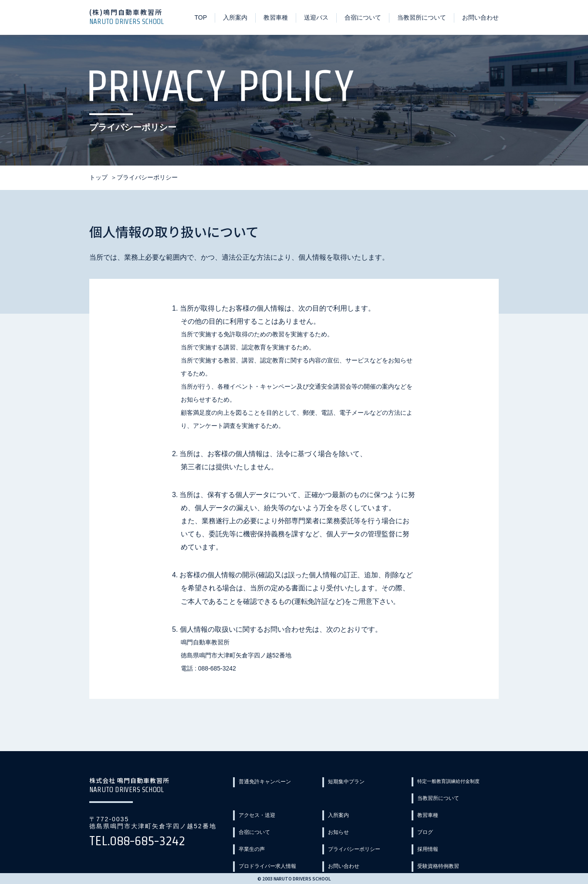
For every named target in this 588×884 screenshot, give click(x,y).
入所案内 (235, 17)
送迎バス (316, 17)
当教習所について (422, 17)
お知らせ (432, 813)
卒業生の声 (345, 829)
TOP (201, 17)
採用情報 (253, 844)
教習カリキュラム (355, 860)
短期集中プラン (351, 782)
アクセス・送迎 (351, 797)
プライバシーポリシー (450, 829)
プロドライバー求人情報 (364, 844)
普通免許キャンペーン (271, 782)
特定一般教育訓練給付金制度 (459, 782)
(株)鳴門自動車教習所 (131, 16)
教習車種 (276, 17)
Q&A (426, 860)
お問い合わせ (480, 17)
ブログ (250, 829)
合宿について (363, 17)
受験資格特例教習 (265, 860)
